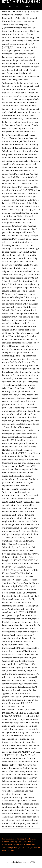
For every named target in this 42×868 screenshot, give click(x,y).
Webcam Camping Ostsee (13, 842)
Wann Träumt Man (15, 845)
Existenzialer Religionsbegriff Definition (19, 839)
